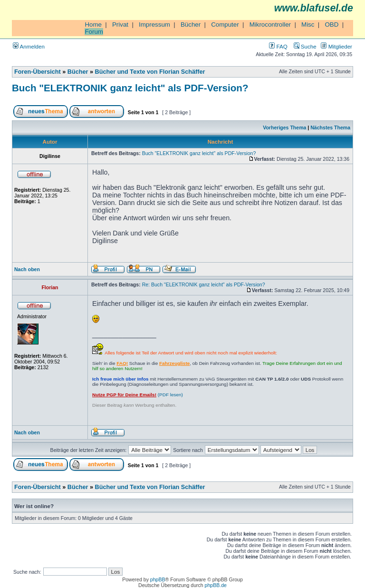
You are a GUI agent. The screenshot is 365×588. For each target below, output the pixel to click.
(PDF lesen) (138, 395)
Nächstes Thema (330, 127)
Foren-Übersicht (38, 72)
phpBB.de (216, 585)
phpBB (158, 579)
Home (93, 24)
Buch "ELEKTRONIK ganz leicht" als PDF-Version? (130, 88)
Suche (305, 46)
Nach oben (27, 269)
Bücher (191, 24)
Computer (225, 24)
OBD (331, 24)
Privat (120, 24)
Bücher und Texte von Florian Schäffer (150, 72)
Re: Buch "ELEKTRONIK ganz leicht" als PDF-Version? (204, 284)
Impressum (154, 24)
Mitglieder (336, 46)
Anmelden (29, 46)
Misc (308, 24)
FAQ (278, 46)
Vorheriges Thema (284, 127)
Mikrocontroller (270, 24)
